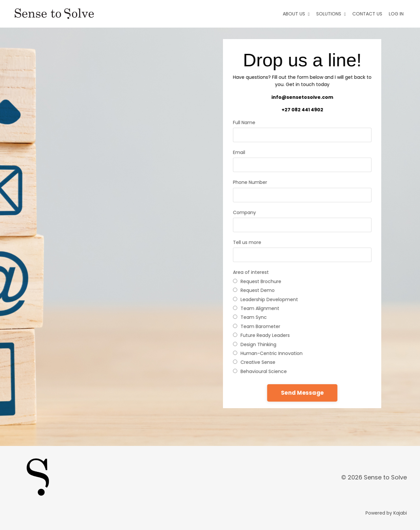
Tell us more (246, 242)
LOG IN (396, 14)
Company (244, 212)
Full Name (243, 122)
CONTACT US (367, 14)
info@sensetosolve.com (301, 97)
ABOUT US (296, 14)
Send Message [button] (301, 393)
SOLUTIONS (331, 14)
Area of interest (250, 272)
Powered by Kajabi (386, 513)
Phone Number (249, 182)
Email (238, 152)
